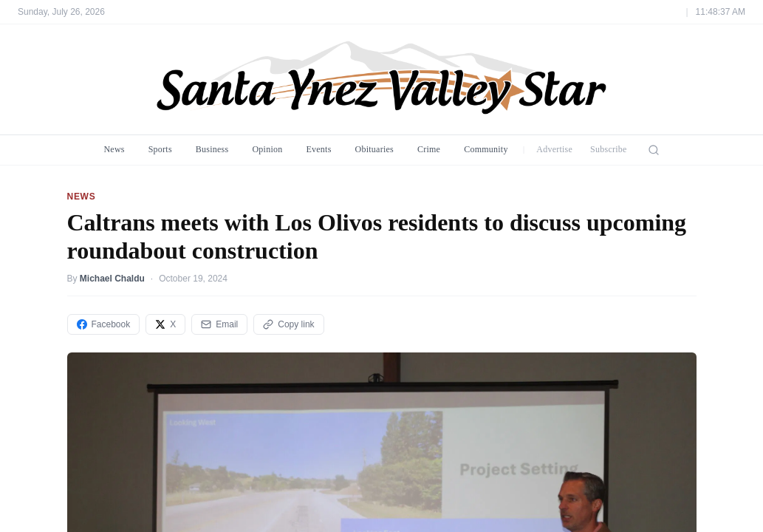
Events (318, 149)
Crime (429, 149)
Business (212, 149)
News (114, 149)
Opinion (267, 149)
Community (486, 149)
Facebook (104, 324)
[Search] (654, 150)
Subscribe (609, 149)
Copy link (288, 324)
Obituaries (374, 149)
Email (219, 324)
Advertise (554, 149)
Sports (160, 149)
